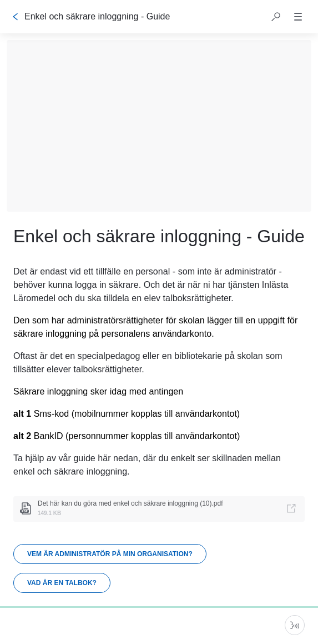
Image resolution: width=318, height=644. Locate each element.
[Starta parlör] (295, 625)
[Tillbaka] (16, 17)
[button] (276, 17)
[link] (159, 509)
